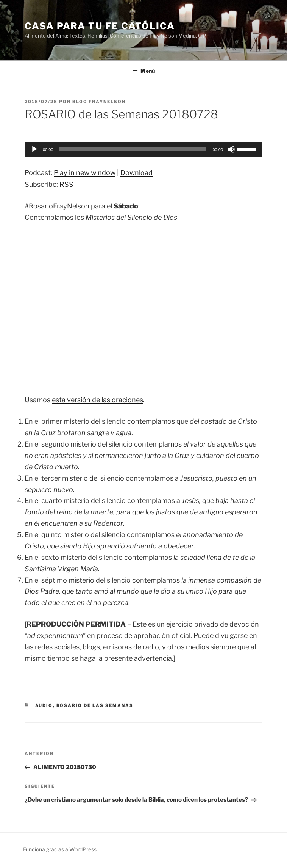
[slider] (133, 149)
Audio (44, 705)
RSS (66, 184)
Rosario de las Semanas (95, 705)
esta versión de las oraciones (97, 400)
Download (136, 173)
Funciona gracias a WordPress (60, 849)
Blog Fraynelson (99, 102)
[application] (143, 149)
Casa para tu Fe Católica (100, 26)
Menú (144, 71)
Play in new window (85, 173)
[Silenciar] (231, 149)
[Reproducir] (34, 149)
